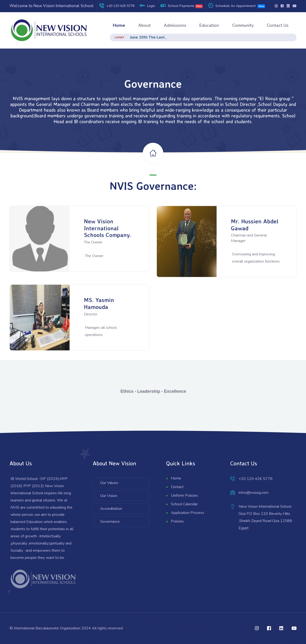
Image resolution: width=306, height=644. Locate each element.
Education (209, 25)
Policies (177, 521)
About (144, 25)
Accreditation (111, 509)
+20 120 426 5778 (120, 6)
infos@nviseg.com (254, 493)
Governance (110, 522)
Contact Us (278, 25)
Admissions (175, 25)
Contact (177, 487)
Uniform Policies (184, 495)
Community (243, 25)
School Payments (181, 6)
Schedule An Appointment (235, 6)
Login (151, 6)
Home (119, 25)
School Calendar (184, 504)
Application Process (188, 513)
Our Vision (109, 496)
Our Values (109, 483)
